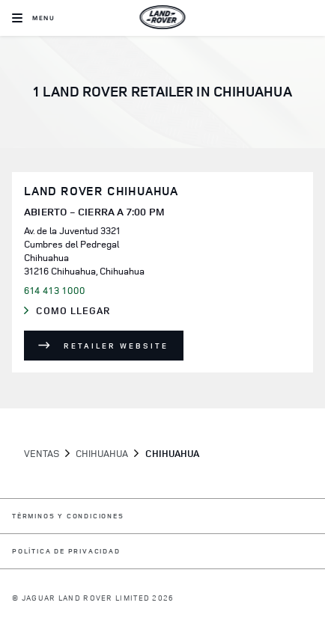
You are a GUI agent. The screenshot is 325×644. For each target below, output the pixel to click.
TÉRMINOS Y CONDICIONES (68, 516)
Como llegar (87, 311)
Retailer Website (116, 346)
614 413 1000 (55, 290)
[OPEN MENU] (33, 18)
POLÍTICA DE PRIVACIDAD (66, 552)
